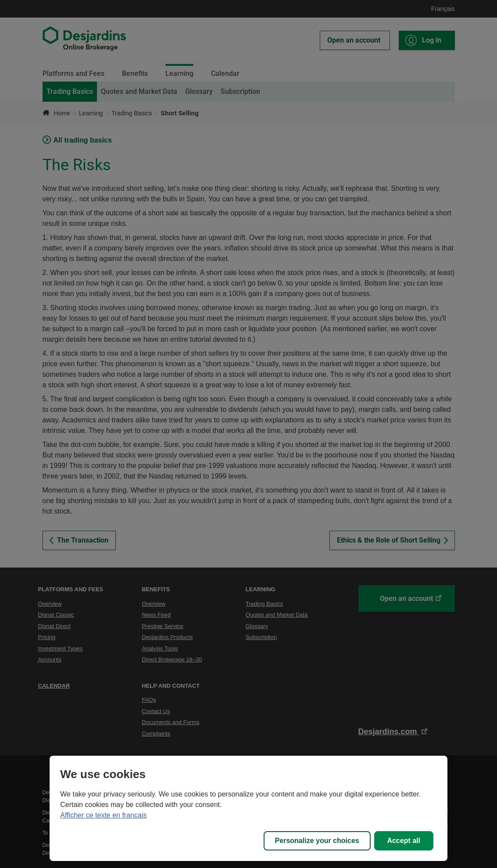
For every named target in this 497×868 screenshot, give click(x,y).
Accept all (404, 841)
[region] (248, 808)
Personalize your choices (317, 841)
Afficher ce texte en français (103, 815)
